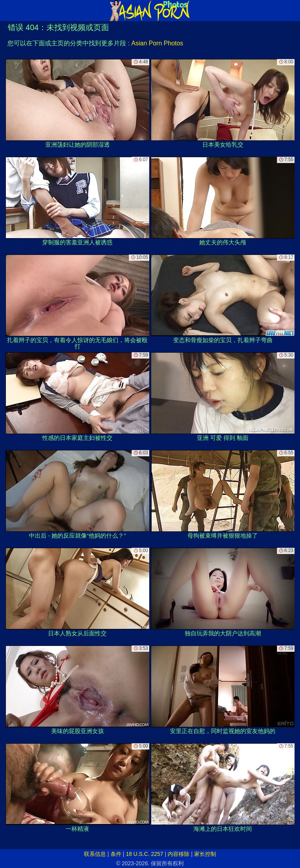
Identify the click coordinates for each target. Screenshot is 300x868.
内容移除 (179, 854)
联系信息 (95, 854)
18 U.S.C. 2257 (145, 854)
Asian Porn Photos (157, 43)
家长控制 (205, 854)
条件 (116, 854)
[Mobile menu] (7, 11)
